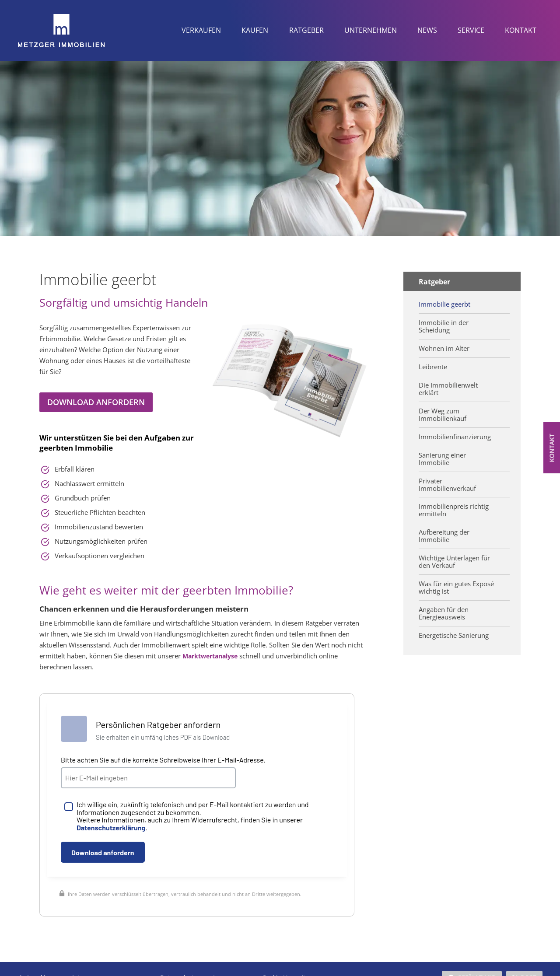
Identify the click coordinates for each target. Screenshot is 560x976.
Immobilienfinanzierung (454, 433)
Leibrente (433, 365)
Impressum (230, 960)
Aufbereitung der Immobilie (444, 529)
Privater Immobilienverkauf (446, 479)
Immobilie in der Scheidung (443, 325)
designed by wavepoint (48, 960)
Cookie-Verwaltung (289, 960)
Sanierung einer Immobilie (442, 454)
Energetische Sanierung (454, 626)
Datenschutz (178, 960)
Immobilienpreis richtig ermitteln (453, 504)
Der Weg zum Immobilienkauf (442, 411)
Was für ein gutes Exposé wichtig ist (456, 579)
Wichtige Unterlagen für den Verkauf (454, 554)
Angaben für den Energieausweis (444, 604)
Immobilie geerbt (444, 304)
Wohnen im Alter (443, 347)
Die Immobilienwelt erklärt (447, 386)
